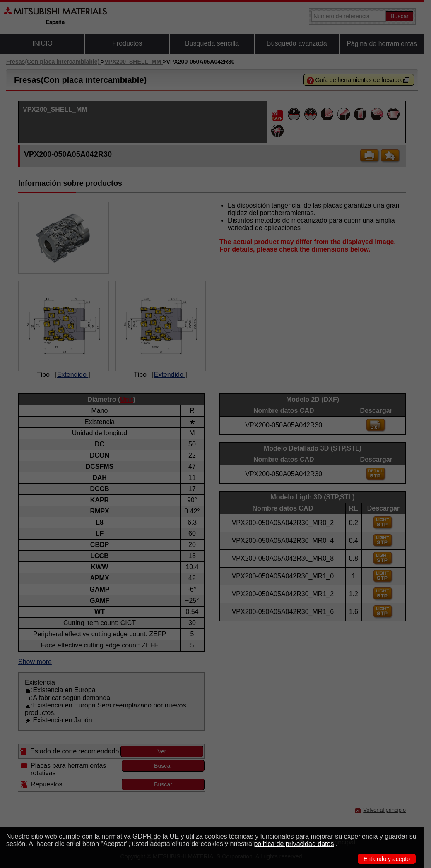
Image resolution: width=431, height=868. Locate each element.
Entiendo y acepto (387, 859)
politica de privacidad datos (294, 844)
